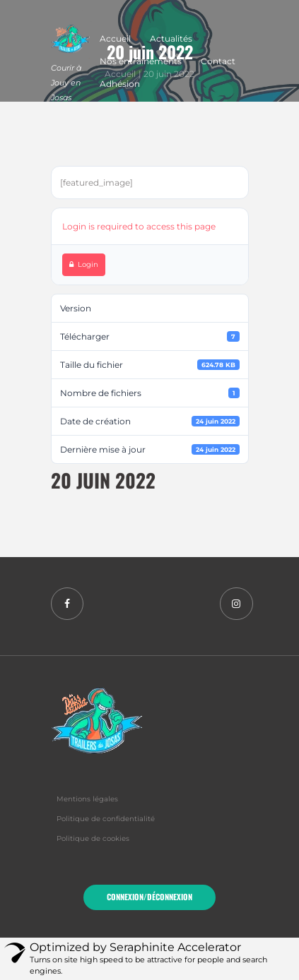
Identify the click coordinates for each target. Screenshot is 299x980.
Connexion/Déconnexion (149, 897)
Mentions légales (87, 799)
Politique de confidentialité (106, 819)
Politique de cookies (93, 838)
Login (84, 264)
